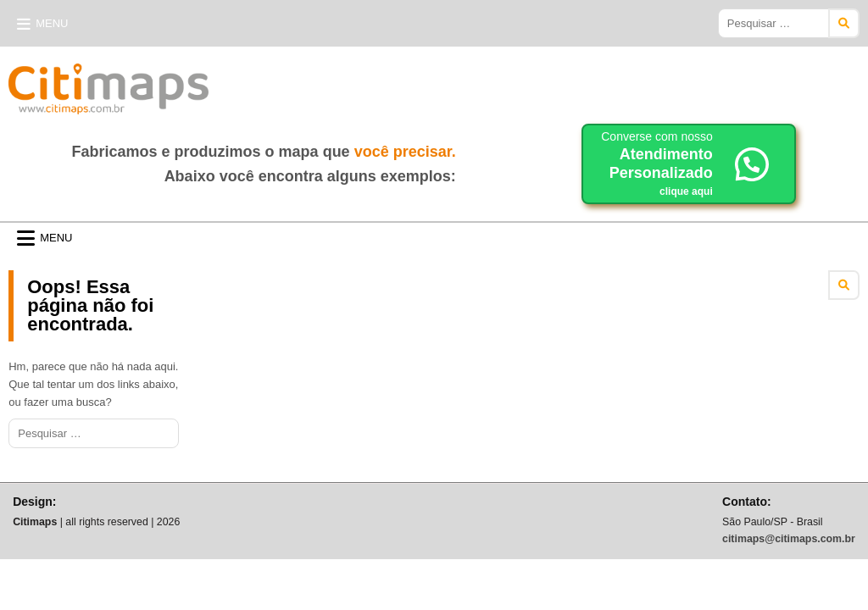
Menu (52, 23)
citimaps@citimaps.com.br (789, 539)
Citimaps (246, 82)
